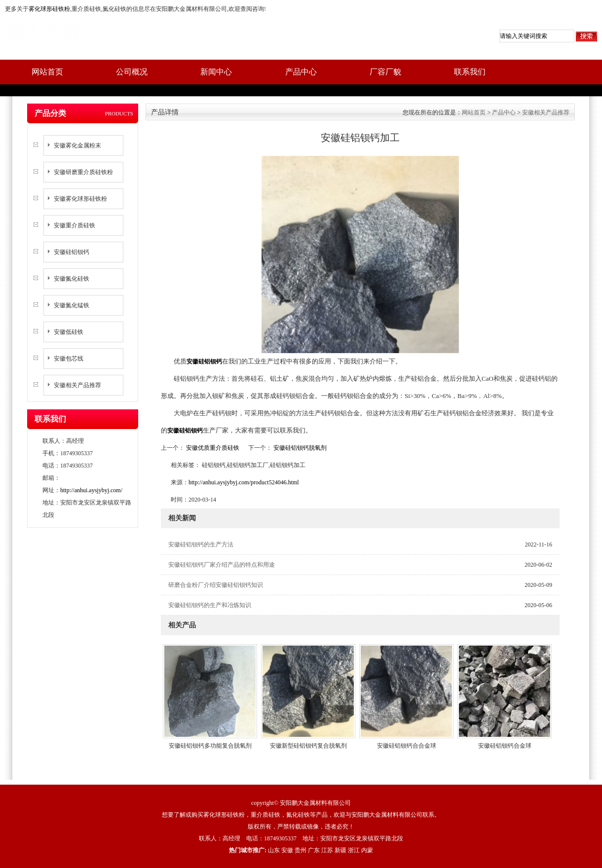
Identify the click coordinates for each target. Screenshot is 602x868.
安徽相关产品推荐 (77, 385)
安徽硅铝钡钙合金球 (505, 746)
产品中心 (301, 72)
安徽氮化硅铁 (72, 279)
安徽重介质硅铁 (75, 225)
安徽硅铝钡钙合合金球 (407, 746)
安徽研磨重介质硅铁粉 (83, 172)
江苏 (327, 850)
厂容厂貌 (385, 72)
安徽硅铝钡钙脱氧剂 (299, 448)
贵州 (301, 850)
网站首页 (47, 72)
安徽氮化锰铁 (72, 305)
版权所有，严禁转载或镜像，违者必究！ (301, 827)
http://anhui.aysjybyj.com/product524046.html (244, 482)
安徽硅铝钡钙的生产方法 (201, 544)
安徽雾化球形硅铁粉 (80, 199)
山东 (274, 850)
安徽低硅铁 (69, 332)
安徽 (287, 850)
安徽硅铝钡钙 (72, 252)
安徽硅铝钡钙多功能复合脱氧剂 (210, 746)
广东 (314, 850)
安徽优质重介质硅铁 (213, 448)
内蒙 (367, 850)
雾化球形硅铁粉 (49, 9)
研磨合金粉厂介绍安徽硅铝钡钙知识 (216, 585)
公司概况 (132, 72)
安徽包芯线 (69, 359)
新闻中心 (216, 72)
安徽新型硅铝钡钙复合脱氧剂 (308, 746)
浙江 (354, 850)
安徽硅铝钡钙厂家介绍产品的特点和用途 (222, 565)
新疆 (340, 850)
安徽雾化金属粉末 (77, 145)
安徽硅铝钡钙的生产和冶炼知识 (210, 605)
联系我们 (470, 72)
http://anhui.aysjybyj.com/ (91, 490)
